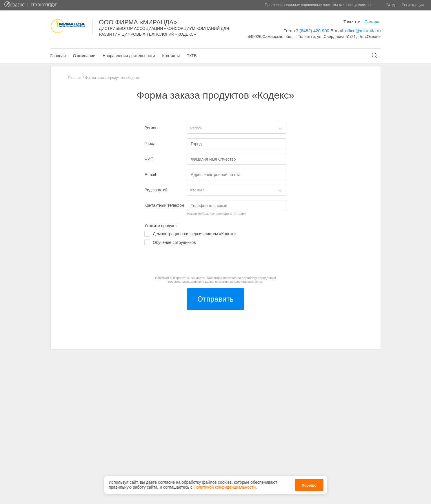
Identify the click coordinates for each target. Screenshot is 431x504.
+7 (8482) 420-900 (311, 31)
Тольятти (352, 22)
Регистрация (413, 5)
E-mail (150, 175)
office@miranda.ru (363, 31)
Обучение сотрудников (174, 242)
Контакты (171, 56)
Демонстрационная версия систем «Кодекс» (195, 234)
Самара (372, 22)
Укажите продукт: (161, 226)
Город (150, 144)
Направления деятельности (129, 56)
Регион (151, 128)
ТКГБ (192, 56)
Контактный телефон (164, 205)
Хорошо (309, 485)
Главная (58, 56)
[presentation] (188, 261)
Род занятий (156, 190)
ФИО (149, 159)
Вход (391, 5)
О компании (84, 56)
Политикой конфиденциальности (225, 487)
